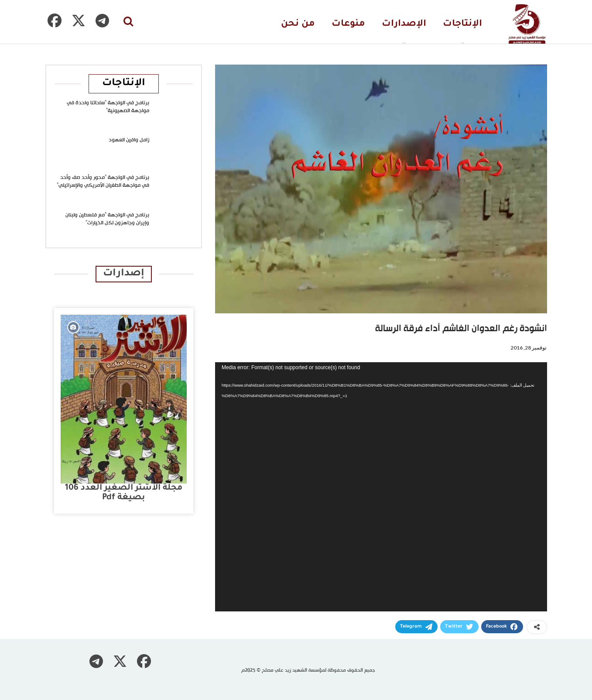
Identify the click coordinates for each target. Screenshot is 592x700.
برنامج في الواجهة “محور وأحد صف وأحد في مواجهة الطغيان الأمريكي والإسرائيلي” (103, 182)
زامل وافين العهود (129, 140)
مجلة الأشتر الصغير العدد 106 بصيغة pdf (124, 493)
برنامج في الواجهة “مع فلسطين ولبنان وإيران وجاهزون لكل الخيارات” (107, 219)
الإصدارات (404, 24)
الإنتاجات (462, 24)
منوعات (348, 24)
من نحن (298, 24)
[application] (381, 487)
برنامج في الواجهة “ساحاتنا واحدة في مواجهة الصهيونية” (108, 107)
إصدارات (124, 274)
